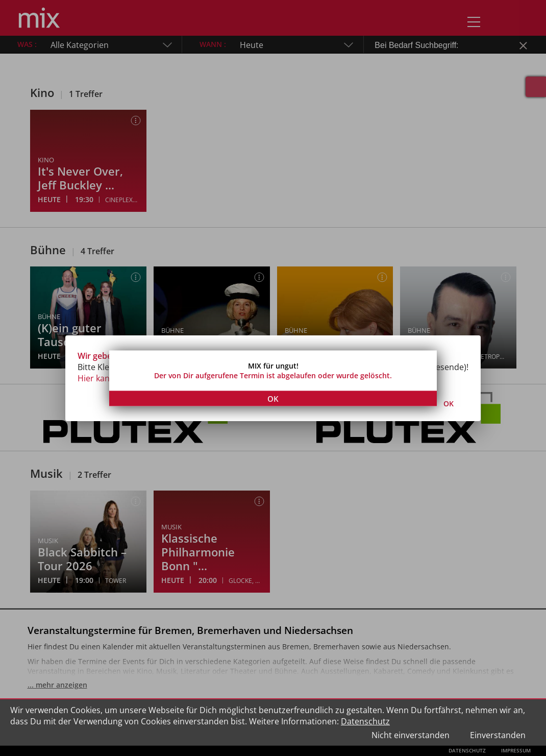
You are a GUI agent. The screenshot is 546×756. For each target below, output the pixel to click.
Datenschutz (365, 721)
